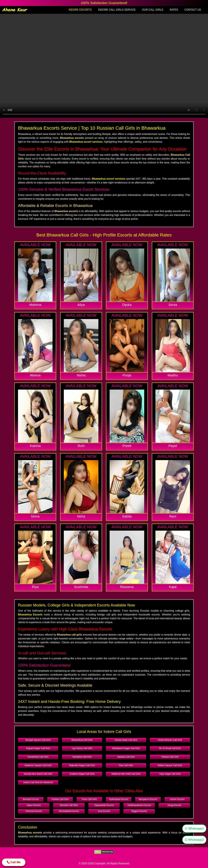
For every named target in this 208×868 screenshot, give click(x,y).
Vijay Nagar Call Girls (170, 774)
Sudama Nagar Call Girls (82, 774)
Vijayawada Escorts (104, 805)
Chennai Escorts (34, 811)
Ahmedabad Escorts (69, 811)
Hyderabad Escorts (119, 799)
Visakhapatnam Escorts (139, 805)
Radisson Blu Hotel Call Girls (126, 774)
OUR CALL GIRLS (153, 10)
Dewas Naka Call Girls (126, 740)
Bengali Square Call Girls (38, 740)
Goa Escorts (104, 811)
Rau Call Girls (126, 765)
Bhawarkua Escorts (30, 615)
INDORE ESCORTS (80, 10)
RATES (174, 10)
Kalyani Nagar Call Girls (38, 748)
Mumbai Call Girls (69, 805)
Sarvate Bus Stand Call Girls (38, 774)
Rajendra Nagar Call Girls (82, 765)
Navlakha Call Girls (82, 757)
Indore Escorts (177, 799)
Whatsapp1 (194, 828)
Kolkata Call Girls (60, 799)
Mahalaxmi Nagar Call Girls (126, 748)
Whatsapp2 (194, 840)
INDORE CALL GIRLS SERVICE (117, 10)
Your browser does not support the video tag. (104, 66)
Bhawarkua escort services (86, 142)
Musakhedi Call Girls (38, 757)
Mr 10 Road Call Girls (170, 748)
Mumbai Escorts (31, 799)
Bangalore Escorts (148, 799)
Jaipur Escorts (34, 805)
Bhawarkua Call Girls (82, 740)
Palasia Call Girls (170, 757)
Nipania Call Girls (126, 757)
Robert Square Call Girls (170, 765)
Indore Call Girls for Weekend (38, 782)
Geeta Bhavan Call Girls (170, 740)
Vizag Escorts (174, 805)
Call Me (14, 862)
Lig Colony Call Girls (82, 748)
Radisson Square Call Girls (38, 765)
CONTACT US (193, 10)
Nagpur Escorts (139, 811)
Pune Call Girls (89, 799)
